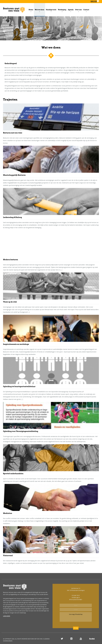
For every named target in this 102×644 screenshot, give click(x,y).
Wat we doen (40, 10)
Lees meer (7, 616)
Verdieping (62, 10)
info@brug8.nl (76, 598)
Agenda (71, 10)
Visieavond (8, 556)
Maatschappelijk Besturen (14, 175)
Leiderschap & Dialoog (12, 217)
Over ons (78, 10)
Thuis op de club (10, 302)
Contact (86, 10)
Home (31, 10)
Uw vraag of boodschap (76, 617)
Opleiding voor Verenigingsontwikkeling (21, 431)
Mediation (8, 513)
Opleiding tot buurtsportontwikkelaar (19, 387)
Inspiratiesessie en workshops (16, 344)
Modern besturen (11, 260)
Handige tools (51, 10)
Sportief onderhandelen (13, 474)
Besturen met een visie (13, 133)
